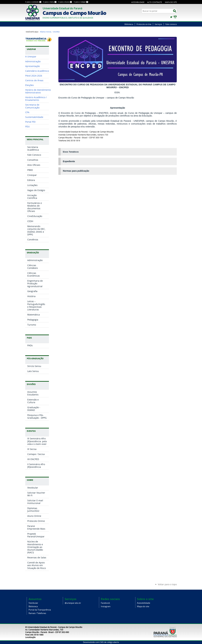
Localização (30, 637)
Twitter (171, 17)
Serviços (158, 24)
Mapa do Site (171, 2)
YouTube (175, 17)
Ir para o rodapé (81, 2)
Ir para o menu (50, 2)
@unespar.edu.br (73, 603)
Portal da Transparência (40, 610)
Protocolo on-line (144, 24)
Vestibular (33, 603)
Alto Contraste (155, 2)
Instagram (106, 606)
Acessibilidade (138, 2)
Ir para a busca (65, 2)
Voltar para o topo (167, 584)
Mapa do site (143, 606)
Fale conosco (171, 24)
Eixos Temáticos (71, 152)
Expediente (69, 161)
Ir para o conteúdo (34, 2)
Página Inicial (46, 32)
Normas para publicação (76, 171)
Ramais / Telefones (37, 613)
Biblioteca (129, 24)
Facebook (105, 603)
